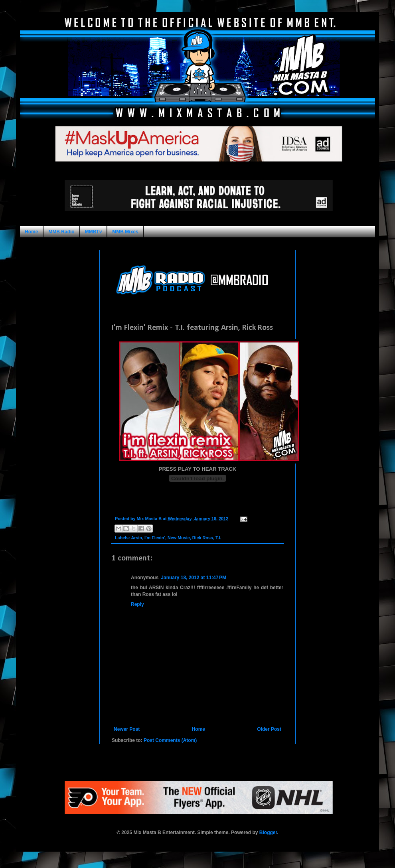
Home (31, 232)
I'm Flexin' (155, 538)
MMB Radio (61, 232)
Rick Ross (203, 538)
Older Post (269, 729)
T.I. (218, 538)
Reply (137, 604)
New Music (179, 538)
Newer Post (127, 729)
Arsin (136, 538)
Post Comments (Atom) (170, 740)
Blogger (268, 832)
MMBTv (94, 232)
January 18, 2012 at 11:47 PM (194, 578)
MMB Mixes (125, 232)
